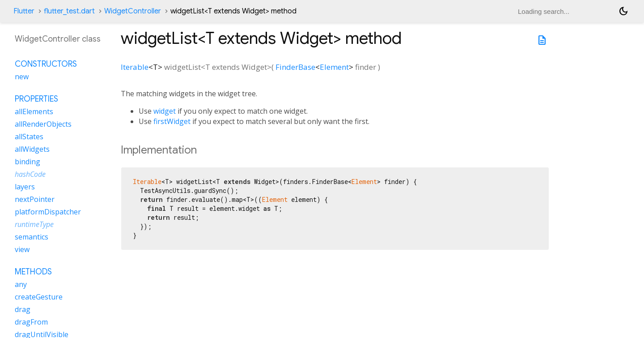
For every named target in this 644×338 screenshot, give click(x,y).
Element (334, 67)
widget (165, 111)
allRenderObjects (43, 124)
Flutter (24, 11)
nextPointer (35, 199)
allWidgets (32, 149)
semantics (32, 237)
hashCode (30, 174)
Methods (33, 272)
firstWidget (172, 121)
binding (28, 162)
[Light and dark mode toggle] (623, 11)
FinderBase (295, 67)
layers (25, 187)
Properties (36, 99)
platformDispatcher (48, 212)
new (22, 77)
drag (23, 309)
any (21, 284)
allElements (34, 111)
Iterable (135, 67)
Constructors (46, 64)
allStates (29, 137)
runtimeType (34, 224)
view (22, 249)
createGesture (39, 297)
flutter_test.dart (69, 11)
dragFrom (31, 322)
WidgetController (133, 11)
